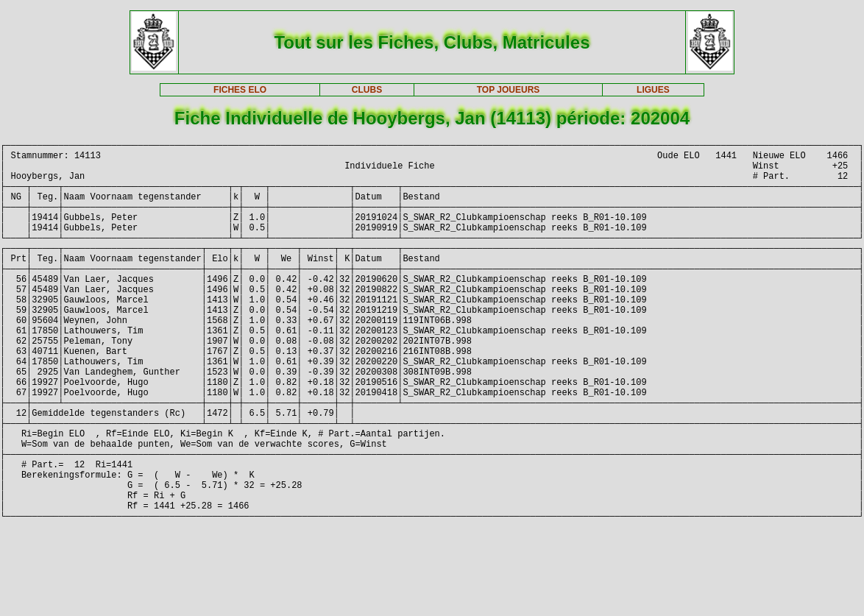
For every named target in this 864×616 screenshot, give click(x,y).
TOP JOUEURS (509, 90)
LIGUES (653, 90)
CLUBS (367, 90)
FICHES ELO (240, 90)
